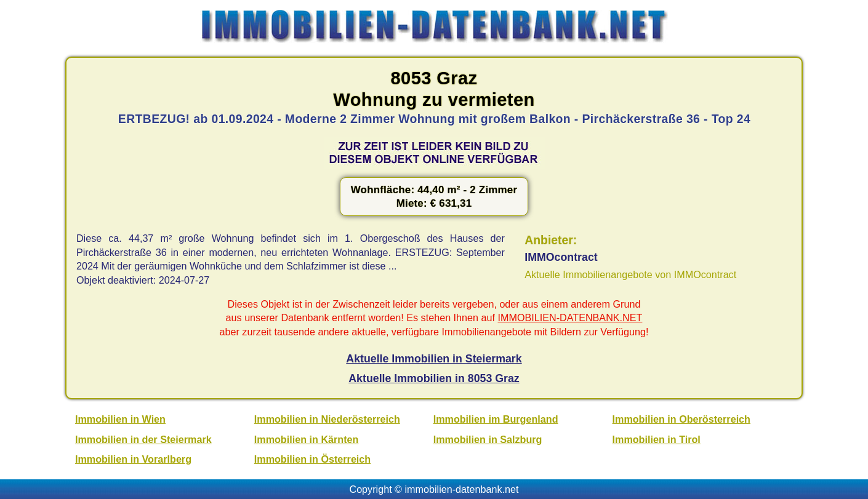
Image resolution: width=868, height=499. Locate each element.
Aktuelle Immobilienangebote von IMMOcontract (630, 274)
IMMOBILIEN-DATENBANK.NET (570, 317)
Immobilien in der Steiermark (143, 439)
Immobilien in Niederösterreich (327, 419)
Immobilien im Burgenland (496, 419)
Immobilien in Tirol (657, 439)
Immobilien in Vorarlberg (133, 459)
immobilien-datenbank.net (462, 489)
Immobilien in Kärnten (307, 439)
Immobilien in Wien (120, 419)
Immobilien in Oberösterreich (681, 419)
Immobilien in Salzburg (488, 439)
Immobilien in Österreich (312, 459)
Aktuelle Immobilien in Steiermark (434, 359)
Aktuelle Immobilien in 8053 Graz (434, 378)
